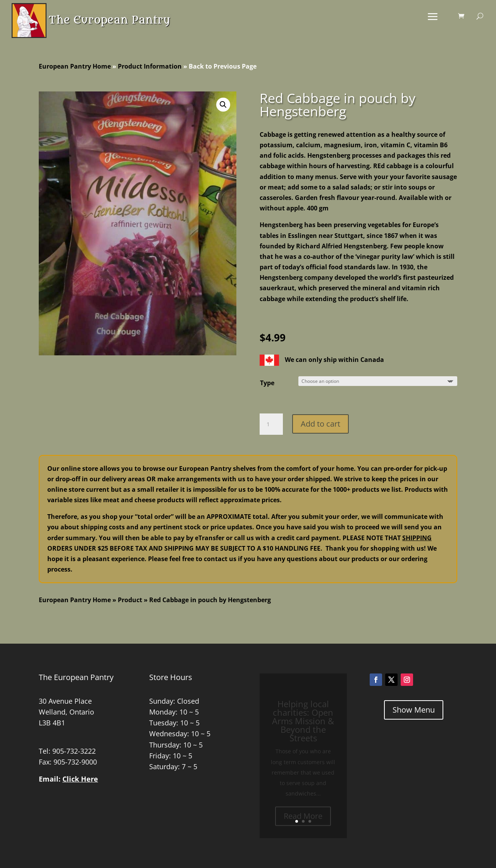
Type (267, 383)
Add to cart (320, 424)
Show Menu (414, 710)
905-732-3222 (74, 751)
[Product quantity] (271, 424)
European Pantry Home (75, 66)
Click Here (80, 779)
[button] (223, 105)
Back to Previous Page (223, 66)
